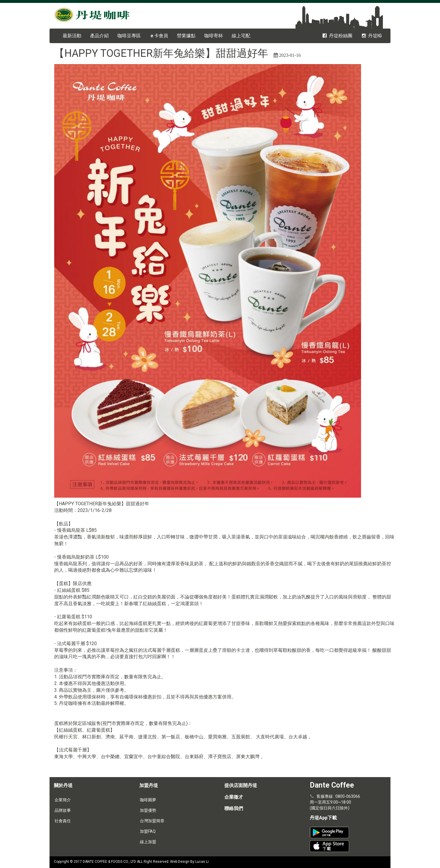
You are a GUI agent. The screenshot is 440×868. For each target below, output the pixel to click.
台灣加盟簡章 (152, 821)
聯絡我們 (234, 808)
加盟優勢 (148, 810)
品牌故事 (63, 810)
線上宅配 (241, 36)
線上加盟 (148, 842)
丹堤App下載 (323, 818)
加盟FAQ (148, 831)
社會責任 (63, 821)
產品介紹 (99, 36)
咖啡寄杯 (214, 36)
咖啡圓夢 (148, 800)
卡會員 (159, 36)
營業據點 (186, 36)
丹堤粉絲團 (337, 36)
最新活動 (72, 36)
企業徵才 (234, 797)
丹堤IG (371, 36)
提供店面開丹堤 (241, 785)
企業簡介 (63, 800)
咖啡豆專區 (129, 36)
